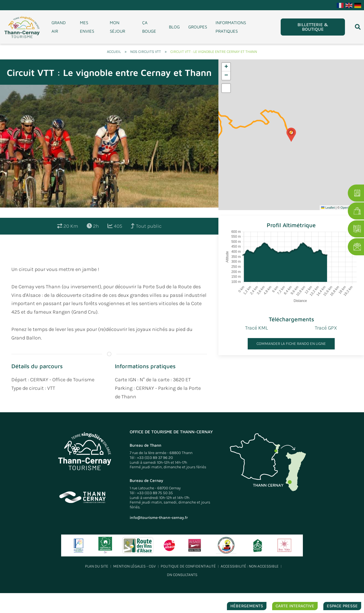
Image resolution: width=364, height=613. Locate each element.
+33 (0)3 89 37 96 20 (155, 458)
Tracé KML (257, 328)
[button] (291, 135)
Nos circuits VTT (146, 52)
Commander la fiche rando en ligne (291, 344)
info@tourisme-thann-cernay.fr (159, 518)
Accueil (114, 52)
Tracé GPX (326, 328)
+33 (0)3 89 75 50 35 (155, 493)
